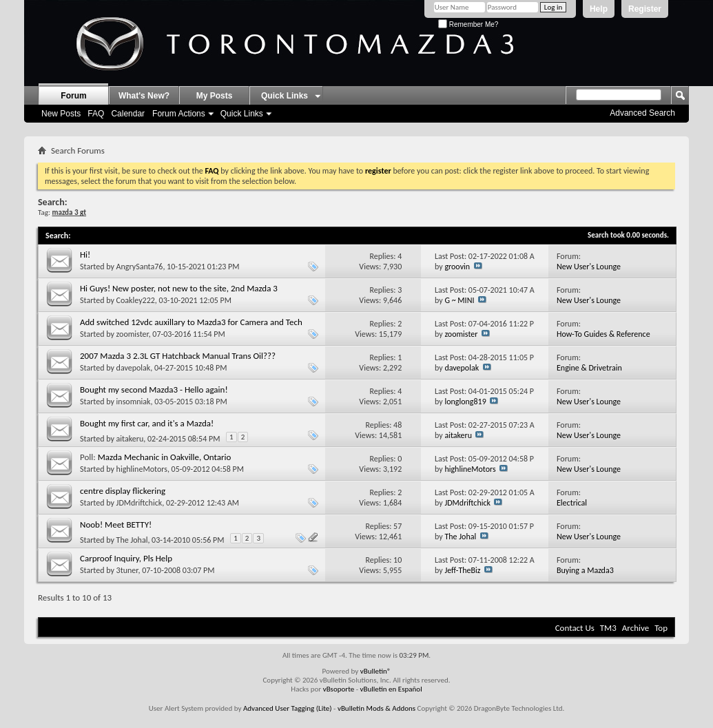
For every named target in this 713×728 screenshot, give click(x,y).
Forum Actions (179, 114)
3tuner (127, 570)
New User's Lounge (589, 267)
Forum (73, 96)
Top (661, 628)
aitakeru (130, 439)
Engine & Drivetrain (589, 368)
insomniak (134, 402)
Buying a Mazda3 (585, 570)
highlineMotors (142, 469)
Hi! (85, 254)
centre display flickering (123, 491)
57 (397, 526)
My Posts (215, 96)
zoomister (133, 334)
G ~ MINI (459, 300)
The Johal (132, 540)
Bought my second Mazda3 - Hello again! (154, 389)
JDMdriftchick (139, 503)
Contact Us (575, 628)
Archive (635, 628)
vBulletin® (376, 671)
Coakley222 (136, 300)
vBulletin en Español (391, 689)
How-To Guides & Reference (603, 334)
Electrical (572, 503)
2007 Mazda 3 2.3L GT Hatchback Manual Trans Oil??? (178, 356)
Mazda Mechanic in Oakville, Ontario (165, 457)
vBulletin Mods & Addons (376, 708)
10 (397, 560)
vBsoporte (339, 689)
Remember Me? (468, 24)
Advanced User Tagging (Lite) (288, 708)
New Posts (61, 114)
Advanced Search (642, 113)
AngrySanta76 (140, 267)
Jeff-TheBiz (462, 570)
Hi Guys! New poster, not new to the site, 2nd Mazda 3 (179, 288)
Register (645, 9)
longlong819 (465, 402)
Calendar (128, 114)
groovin (457, 267)
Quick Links (242, 114)
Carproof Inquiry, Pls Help (126, 558)
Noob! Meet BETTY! (116, 524)
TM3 (608, 628)
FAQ (96, 114)
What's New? (144, 96)
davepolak (134, 368)
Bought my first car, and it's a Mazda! (147, 423)
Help (599, 9)
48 (397, 425)
